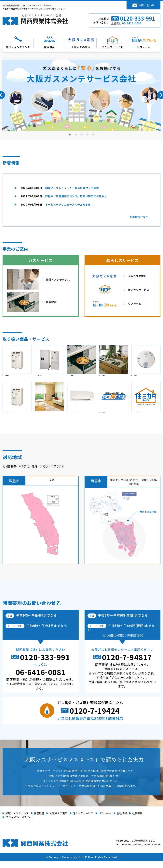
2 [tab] (76, 135)
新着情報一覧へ (139, 217)
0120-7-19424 (95, 718)
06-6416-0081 (41, 679)
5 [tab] (94, 135)
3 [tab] (82, 135)
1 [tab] (70, 135)
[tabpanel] (81, 95)
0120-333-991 (45, 664)
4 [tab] (88, 135)
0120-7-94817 (127, 664)
